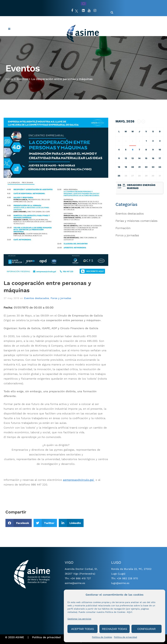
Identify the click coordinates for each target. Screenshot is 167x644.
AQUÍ (129, 612)
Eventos (22, 75)
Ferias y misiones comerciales (136, 221)
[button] (19, 523)
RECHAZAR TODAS (115, 629)
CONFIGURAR (146, 629)
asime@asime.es (75, 583)
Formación (123, 228)
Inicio (9, 75)
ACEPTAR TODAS (83, 629)
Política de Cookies (102, 637)
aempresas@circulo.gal (79, 480)
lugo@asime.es (120, 583)
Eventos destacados (37, 298)
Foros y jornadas (61, 298)
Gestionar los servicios (79, 619)
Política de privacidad (125, 637)
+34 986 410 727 (81, 578)
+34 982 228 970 (127, 578)
